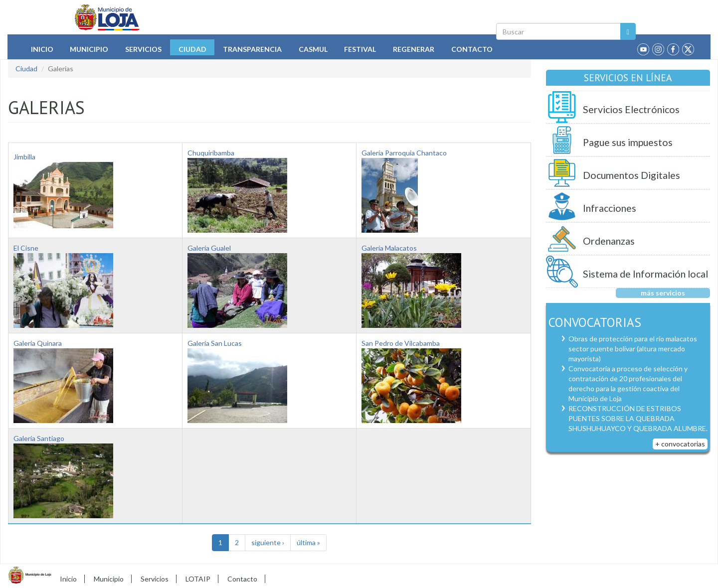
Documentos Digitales (631, 175)
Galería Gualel (209, 248)
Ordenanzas (609, 241)
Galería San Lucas (215, 343)
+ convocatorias (680, 444)
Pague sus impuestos (628, 142)
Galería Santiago (39, 438)
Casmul (313, 49)
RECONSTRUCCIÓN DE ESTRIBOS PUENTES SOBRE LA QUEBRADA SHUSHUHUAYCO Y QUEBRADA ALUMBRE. (638, 418)
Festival (360, 49)
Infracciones (610, 208)
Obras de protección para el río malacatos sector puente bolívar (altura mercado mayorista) (633, 349)
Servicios (143, 49)
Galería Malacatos (389, 248)
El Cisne (26, 248)
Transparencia (252, 49)
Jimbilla (24, 157)
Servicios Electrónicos (631, 109)
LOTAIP (198, 579)
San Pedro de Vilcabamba (401, 343)
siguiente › (268, 542)
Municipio (89, 49)
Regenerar (414, 49)
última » (308, 542)
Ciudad (192, 49)
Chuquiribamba (211, 153)
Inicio (42, 49)
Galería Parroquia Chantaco (404, 153)
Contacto (472, 49)
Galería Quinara (38, 343)
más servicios (663, 293)
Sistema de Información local (645, 274)
